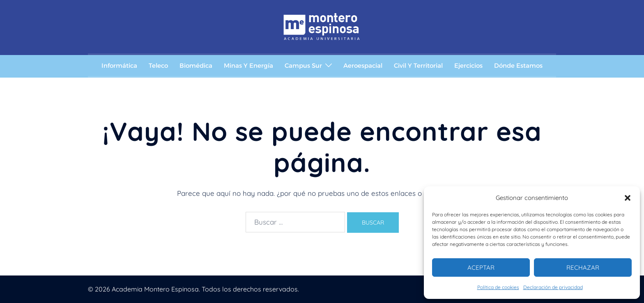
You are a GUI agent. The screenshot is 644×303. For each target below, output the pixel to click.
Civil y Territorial (418, 65)
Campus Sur (303, 65)
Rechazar (583, 267)
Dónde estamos (518, 65)
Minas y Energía (248, 65)
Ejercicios (468, 65)
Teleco (158, 65)
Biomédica (196, 65)
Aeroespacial (363, 65)
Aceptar (481, 267)
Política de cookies (498, 287)
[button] (628, 198)
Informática (119, 65)
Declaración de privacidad (553, 287)
